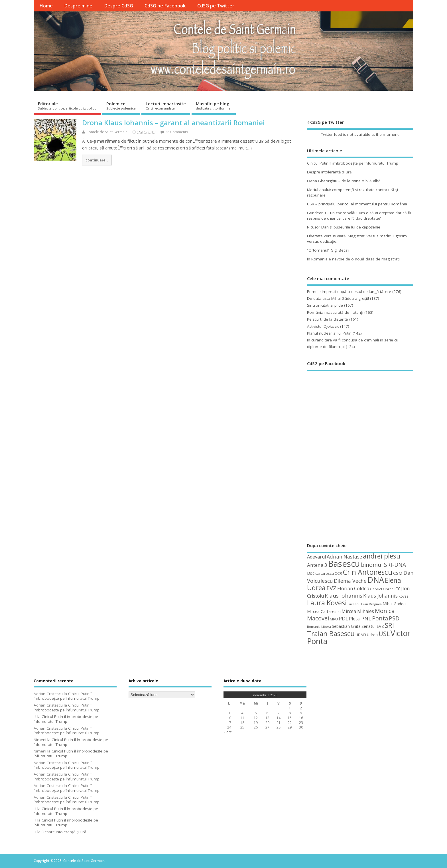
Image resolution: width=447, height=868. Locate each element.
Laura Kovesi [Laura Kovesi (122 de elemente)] (327, 603)
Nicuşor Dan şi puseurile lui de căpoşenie (344, 227)
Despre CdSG (119, 6)
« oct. (228, 732)
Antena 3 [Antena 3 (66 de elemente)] (317, 565)
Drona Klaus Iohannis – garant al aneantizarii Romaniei (173, 123)
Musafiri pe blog (214, 106)
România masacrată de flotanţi (335, 312)
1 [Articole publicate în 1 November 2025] (290, 708)
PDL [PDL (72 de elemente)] (343, 618)
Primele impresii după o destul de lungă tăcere (349, 292)
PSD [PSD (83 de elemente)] (394, 618)
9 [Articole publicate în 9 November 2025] (301, 713)
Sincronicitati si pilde (325, 305)
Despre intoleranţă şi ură (329, 172)
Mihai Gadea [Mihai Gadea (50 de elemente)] (394, 604)
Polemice (121, 106)
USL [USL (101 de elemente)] (384, 634)
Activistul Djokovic (323, 326)
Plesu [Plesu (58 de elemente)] (355, 619)
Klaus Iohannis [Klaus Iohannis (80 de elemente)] (344, 596)
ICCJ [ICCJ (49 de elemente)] (398, 589)
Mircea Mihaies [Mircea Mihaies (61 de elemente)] (358, 611)
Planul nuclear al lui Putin (329, 333)
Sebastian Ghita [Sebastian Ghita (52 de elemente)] (346, 626)
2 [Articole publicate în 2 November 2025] (301, 708)
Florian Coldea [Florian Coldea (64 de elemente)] (353, 588)
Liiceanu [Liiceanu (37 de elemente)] (354, 604)
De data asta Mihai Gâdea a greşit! (338, 298)
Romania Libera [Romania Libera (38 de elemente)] (319, 627)
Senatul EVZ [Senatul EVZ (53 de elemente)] (373, 626)
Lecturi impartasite (166, 106)
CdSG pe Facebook (165, 6)
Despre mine (78, 6)
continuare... (97, 160)
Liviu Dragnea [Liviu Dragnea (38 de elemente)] (371, 604)
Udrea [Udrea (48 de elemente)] (372, 635)
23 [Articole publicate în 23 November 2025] (301, 723)
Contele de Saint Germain (107, 132)
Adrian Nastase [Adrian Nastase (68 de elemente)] (344, 557)
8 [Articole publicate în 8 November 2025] (290, 713)
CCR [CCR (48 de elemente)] (338, 573)
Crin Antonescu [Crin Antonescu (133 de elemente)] (368, 572)
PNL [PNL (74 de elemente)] (366, 618)
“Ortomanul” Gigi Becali (328, 250)
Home (46, 6)
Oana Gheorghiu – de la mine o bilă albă (344, 181)
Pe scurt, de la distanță (328, 319)
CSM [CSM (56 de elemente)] (398, 573)
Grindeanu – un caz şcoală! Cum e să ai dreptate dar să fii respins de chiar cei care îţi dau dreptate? (359, 216)
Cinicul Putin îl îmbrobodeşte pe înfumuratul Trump (353, 163)
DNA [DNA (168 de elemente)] (376, 580)
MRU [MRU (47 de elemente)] (334, 619)
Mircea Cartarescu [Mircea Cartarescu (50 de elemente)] (324, 611)
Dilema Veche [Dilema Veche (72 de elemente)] (350, 581)
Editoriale (67, 106)
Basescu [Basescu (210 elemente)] (344, 564)
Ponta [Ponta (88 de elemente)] (380, 618)
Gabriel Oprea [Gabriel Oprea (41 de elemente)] (382, 589)
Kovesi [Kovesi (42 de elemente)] (404, 596)
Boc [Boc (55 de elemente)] (311, 573)
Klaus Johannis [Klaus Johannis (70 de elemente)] (380, 596)
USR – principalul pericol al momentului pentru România (357, 204)
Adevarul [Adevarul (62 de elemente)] (316, 557)
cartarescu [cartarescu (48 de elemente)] (325, 573)
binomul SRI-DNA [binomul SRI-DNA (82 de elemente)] (383, 565)
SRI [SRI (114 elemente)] (389, 625)
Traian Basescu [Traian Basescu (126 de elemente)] (331, 634)
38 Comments (177, 132)
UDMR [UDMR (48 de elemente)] (361, 635)
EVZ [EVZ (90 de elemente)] (331, 588)
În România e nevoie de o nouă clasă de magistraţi (353, 259)
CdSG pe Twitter (216, 6)
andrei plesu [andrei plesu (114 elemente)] (382, 556)
